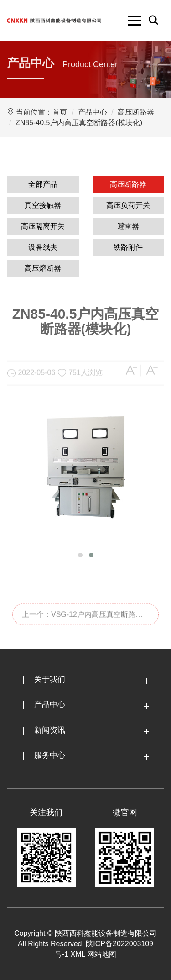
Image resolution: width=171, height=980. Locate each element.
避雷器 (128, 226)
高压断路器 (136, 112)
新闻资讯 (50, 730)
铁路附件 (128, 247)
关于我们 (50, 679)
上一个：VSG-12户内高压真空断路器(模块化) (82, 632)
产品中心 (93, 112)
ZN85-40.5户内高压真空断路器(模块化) (79, 123)
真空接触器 (43, 205)
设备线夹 (43, 247)
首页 (60, 112)
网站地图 (102, 954)
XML (78, 954)
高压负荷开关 (128, 205)
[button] (80, 555)
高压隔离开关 (43, 226)
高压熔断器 (43, 268)
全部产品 (43, 184)
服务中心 (50, 755)
